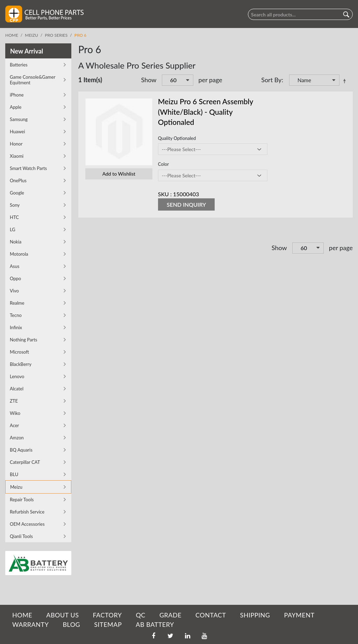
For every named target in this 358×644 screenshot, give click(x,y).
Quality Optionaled (177, 138)
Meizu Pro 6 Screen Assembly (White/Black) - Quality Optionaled (206, 112)
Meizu (31, 35)
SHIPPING (255, 615)
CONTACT (211, 615)
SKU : (165, 194)
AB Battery (155, 624)
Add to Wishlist (119, 174)
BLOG (71, 624)
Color (163, 164)
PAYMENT (299, 615)
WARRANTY (30, 624)
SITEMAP (108, 624)
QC (140, 615)
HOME (22, 615)
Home (12, 35)
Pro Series (56, 35)
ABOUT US (62, 615)
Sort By (271, 80)
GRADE (170, 615)
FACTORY (107, 615)
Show (149, 80)
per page (210, 80)
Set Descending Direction (346, 81)
